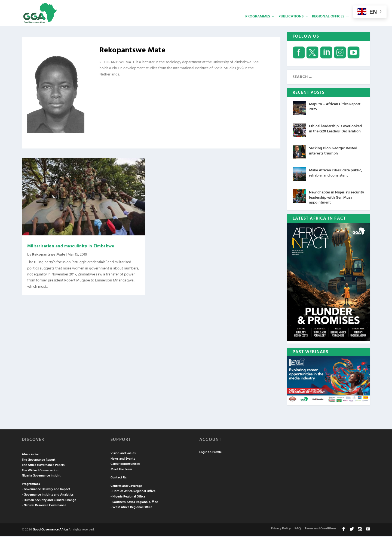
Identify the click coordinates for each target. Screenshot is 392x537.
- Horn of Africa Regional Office (133, 492)
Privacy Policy (281, 529)
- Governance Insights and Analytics (48, 496)
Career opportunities (125, 465)
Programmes (258, 23)
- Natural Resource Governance (44, 506)
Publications (291, 23)
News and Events (123, 459)
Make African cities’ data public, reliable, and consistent (336, 174)
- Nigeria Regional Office (128, 497)
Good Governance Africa (50, 530)
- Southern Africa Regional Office (134, 503)
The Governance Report (39, 460)
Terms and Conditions (320, 529)
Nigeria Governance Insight (41, 477)
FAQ (298, 529)
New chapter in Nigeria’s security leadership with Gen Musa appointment (336, 198)
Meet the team (121, 470)
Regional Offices (328, 23)
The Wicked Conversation (40, 471)
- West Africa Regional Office (131, 508)
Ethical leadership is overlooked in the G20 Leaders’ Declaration (335, 130)
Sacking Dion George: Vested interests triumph (333, 152)
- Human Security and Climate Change (49, 501)
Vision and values (123, 454)
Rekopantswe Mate (49, 255)
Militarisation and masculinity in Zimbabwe (71, 247)
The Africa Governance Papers (43, 466)
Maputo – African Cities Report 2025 (335, 107)
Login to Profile (210, 453)
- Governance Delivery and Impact (46, 490)
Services (361, 23)
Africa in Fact (31, 455)
